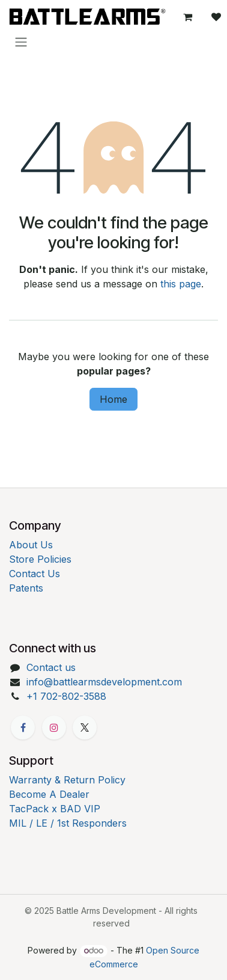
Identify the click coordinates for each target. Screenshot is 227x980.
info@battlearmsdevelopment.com (104, 682)
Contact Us (35, 574)
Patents (26, 588)
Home (114, 399)
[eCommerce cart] (187, 17)
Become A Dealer (49, 794)
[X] (85, 727)
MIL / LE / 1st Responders (68, 823)
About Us (31, 545)
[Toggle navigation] (21, 41)
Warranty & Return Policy (67, 780)
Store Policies (40, 559)
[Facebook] (23, 727)
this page (181, 284)
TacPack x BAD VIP (55, 809)
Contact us (51, 667)
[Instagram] (54, 727)
